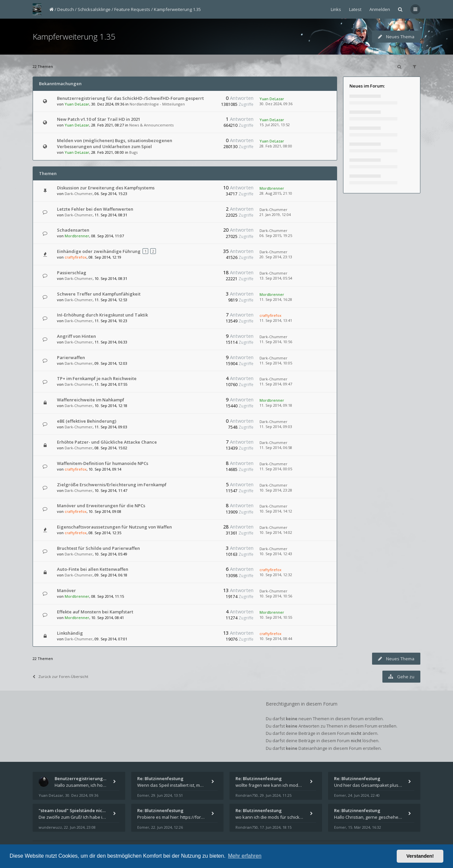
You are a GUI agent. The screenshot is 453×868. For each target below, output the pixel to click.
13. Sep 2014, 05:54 (276, 278)
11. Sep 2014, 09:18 (276, 405)
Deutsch (66, 9)
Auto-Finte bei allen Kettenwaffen (93, 569)
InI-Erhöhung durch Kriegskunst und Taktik (102, 315)
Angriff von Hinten (76, 336)
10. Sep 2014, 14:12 (276, 511)
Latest (355, 9)
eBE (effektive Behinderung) (87, 421)
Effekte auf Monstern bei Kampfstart (95, 612)
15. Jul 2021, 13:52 (275, 125)
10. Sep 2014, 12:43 (276, 554)
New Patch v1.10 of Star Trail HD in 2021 (99, 119)
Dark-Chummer (79, 194)
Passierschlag (72, 273)
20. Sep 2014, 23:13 (276, 257)
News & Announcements (151, 125)
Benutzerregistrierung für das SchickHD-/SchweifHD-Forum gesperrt (130, 98)
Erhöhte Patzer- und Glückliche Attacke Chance (107, 442)
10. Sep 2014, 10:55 (276, 617)
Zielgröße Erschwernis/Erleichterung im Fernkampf (112, 485)
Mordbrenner (272, 188)
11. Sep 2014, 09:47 (276, 384)
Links (336, 9)
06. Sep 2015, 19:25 (276, 235)
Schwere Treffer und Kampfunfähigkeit (99, 294)
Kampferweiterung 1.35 (177, 9)
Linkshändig (70, 633)
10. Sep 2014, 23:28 (276, 490)
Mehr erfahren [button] (245, 856)
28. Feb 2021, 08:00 (276, 146)
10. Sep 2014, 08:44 (276, 639)
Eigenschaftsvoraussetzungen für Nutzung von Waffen (114, 527)
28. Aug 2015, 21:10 (276, 193)
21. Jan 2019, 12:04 (275, 215)
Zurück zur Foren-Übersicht (60, 676)
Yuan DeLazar (77, 104)
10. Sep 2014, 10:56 (276, 596)
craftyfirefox (76, 257)
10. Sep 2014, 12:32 (276, 575)
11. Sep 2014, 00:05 (276, 469)
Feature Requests (132, 9)
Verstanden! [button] (420, 856)
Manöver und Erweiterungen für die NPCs (101, 506)
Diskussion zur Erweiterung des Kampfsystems (106, 188)
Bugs (133, 152)
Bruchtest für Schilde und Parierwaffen (98, 548)
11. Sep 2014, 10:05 (276, 363)
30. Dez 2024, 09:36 (276, 104)
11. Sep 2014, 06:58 (276, 447)
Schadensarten (73, 230)
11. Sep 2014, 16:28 (276, 299)
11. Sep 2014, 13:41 (276, 320)
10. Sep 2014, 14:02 (276, 532)
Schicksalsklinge (94, 9)
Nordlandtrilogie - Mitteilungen (157, 104)
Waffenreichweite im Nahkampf (91, 400)
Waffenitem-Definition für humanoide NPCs (103, 463)
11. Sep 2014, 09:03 (276, 427)
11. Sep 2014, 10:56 (276, 342)
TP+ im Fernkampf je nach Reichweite (97, 378)
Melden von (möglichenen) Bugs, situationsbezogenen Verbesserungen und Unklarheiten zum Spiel (115, 143)
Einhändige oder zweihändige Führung (99, 251)
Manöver (66, 590)
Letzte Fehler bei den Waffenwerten (95, 209)
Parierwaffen (71, 357)
